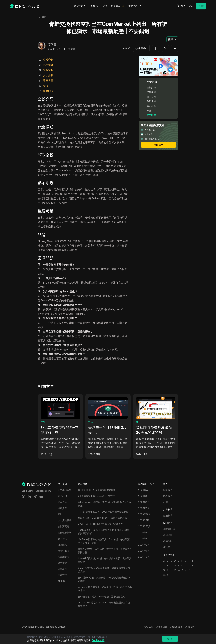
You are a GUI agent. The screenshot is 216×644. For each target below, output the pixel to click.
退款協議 (190, 627)
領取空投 (48, 70)
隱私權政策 (161, 627)
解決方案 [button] (80, 6)
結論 (46, 86)
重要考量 (48, 81)
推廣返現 (116, 6)
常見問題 (48, 91)
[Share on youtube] (41, 497)
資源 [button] (94, 6)
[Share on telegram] (35, 497)
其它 (166, 575)
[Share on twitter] (23, 497)
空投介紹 (48, 60)
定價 (105, 6)
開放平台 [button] (135, 6)
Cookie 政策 (176, 627)
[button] (181, 6)
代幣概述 (48, 65)
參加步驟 (48, 75)
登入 (191, 6)
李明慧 (52, 44)
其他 (43, 422)
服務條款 (148, 627)
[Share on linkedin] (29, 497)
